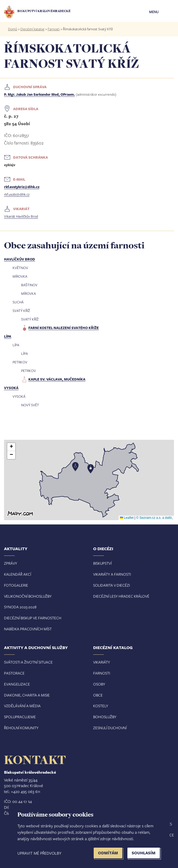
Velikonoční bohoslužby (28, 596)
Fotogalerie (16, 585)
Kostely (101, 706)
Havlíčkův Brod (20, 259)
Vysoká (11, 388)
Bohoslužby (105, 717)
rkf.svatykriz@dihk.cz (22, 187)
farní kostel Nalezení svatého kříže (64, 328)
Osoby (99, 684)
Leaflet (127, 518)
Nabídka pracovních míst (28, 629)
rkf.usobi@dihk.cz (17, 194)
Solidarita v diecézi (111, 585)
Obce (98, 695)
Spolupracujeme (20, 717)
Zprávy (11, 563)
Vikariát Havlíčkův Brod (21, 216)
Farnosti (54, 29)
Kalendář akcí (18, 574)
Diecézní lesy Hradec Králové (121, 596)
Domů (13, 29)
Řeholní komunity (21, 728)
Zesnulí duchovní (110, 728)
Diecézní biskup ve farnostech (33, 618)
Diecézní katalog (32, 29)
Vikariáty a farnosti (112, 574)
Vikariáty (102, 662)
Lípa (8, 336)
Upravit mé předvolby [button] (39, 853)
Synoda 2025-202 (19, 607)
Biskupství (102, 563)
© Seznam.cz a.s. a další (154, 518)
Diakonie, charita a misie (27, 695)
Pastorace (14, 673)
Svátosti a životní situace (28, 662)
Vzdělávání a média (22, 706)
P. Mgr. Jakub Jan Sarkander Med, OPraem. (39, 94)
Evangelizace (17, 684)
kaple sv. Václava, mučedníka (57, 379)
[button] (89, 480)
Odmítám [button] (108, 853)
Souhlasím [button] (144, 853)
